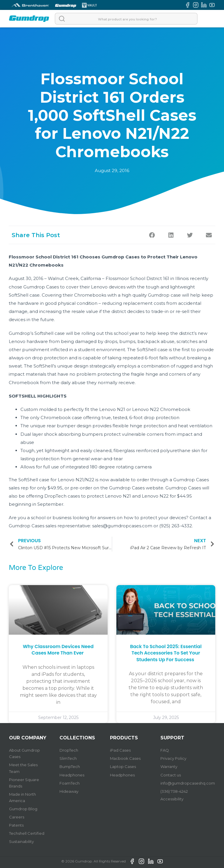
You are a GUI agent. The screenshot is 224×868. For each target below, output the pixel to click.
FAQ (165, 750)
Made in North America (22, 797)
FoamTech (70, 783)
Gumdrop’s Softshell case (37, 333)
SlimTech (68, 758)
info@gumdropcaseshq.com (188, 783)
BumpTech (70, 766)
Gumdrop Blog (23, 809)
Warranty (169, 766)
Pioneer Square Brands (24, 783)
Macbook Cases (125, 758)
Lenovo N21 (112, 409)
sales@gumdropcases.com (122, 526)
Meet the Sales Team (23, 768)
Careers (17, 817)
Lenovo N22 (146, 409)
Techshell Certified (27, 833)
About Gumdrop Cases (24, 753)
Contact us (171, 775)
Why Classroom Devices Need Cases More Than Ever (58, 650)
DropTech (69, 750)
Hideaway (69, 791)
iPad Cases (120, 750)
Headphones (72, 775)
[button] (152, 235)
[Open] (209, 19)
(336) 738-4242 (174, 791)
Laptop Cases (123, 766)
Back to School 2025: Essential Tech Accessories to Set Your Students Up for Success (166, 653)
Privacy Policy (173, 758)
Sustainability (21, 841)
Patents (16, 825)
